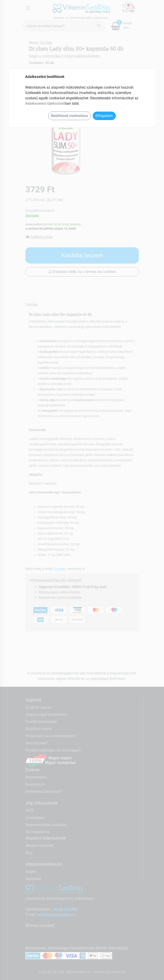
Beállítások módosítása (69, 116)
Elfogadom (104, 116)
